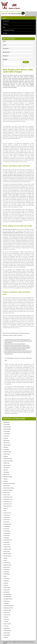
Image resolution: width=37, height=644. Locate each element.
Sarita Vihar (7, 579)
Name (5, 41)
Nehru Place (7, 486)
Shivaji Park (7, 592)
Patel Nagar (7, 517)
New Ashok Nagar (8, 490)
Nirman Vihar (7, 495)
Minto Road (7, 474)
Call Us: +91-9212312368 (11, 14)
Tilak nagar (6, 619)
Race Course (7, 545)
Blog (4, 27)
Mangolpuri (7, 472)
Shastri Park (7, 590)
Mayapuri (6, 447)
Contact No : (6, 49)
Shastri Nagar (7, 588)
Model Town (7, 463)
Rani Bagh (6, 572)
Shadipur (6, 583)
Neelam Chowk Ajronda (9, 484)
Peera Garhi (7, 520)
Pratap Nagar (7, 527)
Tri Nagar (6, 622)
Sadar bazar (7, 601)
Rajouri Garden (7, 554)
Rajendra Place (7, 549)
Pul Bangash (7, 531)
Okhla (5, 511)
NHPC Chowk (7, 493)
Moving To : (6, 56)
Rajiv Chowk (7, 551)
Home (4, 18)
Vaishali (6, 637)
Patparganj (6, 538)
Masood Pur (7, 443)
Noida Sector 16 (8, 504)
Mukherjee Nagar (8, 477)
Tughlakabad (7, 628)
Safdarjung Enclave (8, 608)
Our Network (6, 21)
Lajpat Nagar (7, 431)
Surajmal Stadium (8, 599)
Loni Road (6, 436)
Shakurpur (6, 603)
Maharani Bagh (7, 452)
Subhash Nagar (8, 597)
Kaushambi (7, 422)
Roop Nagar (7, 570)
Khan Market (7, 425)
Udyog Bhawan (7, 631)
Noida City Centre (8, 497)
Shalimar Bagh (7, 610)
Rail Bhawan (7, 574)
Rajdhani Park (7, 547)
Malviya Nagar (7, 445)
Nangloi (6, 479)
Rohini (5, 560)
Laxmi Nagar (7, 434)
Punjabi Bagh (7, 533)
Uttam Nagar (7, 635)
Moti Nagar (6, 450)
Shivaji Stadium (8, 594)
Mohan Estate (7, 465)
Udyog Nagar (7, 633)
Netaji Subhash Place (9, 488)
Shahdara (6, 585)
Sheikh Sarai (7, 612)
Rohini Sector (7, 563)
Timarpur (6, 617)
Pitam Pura (6, 522)
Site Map (5, 33)
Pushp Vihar (7, 536)
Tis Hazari (6, 626)
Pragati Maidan (7, 524)
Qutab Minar (7, 542)
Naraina (6, 508)
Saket (5, 576)
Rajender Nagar (8, 565)
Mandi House (7, 454)
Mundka (6, 470)
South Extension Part (9, 606)
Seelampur (6, 581)
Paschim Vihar (7, 513)
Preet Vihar (6, 529)
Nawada (6, 481)
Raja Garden (7, 567)
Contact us (5, 24)
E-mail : (5, 45)
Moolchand (6, 468)
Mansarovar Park (8, 459)
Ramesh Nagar (7, 556)
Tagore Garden (7, 624)
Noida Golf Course (8, 499)
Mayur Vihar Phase (8, 461)
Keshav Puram (7, 427)
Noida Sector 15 (8, 502)
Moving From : (7, 52)
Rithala (5, 558)
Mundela (6, 438)
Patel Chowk (7, 515)
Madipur (6, 456)
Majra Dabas (7, 440)
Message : (5, 59)
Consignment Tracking (8, 30)
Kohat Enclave (7, 429)
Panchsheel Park (8, 540)
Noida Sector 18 (8, 506)
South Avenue (7, 615)
